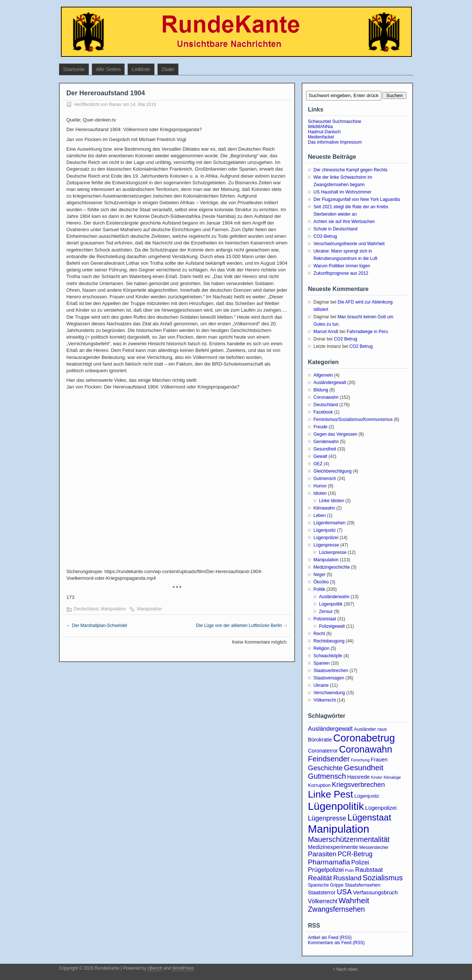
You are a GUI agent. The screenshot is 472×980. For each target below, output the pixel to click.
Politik (319, 589)
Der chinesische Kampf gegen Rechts (350, 170)
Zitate (168, 69)
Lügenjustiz (325, 530)
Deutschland (86, 609)
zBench (155, 968)
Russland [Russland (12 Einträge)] (347, 878)
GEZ (318, 464)
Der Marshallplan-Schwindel (97, 626)
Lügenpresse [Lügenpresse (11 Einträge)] (327, 818)
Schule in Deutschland (335, 229)
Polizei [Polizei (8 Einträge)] (360, 862)
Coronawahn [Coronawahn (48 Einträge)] (365, 749)
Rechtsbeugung (329, 641)
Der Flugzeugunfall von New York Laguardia (357, 199)
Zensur (326, 611)
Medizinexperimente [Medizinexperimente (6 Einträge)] (333, 847)
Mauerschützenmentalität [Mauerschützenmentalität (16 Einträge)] (349, 839)
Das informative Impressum (335, 142)
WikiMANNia (320, 127)
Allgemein (323, 375)
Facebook (323, 412)
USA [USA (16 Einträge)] (344, 892)
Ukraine (321, 685)
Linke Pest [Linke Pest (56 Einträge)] (331, 794)
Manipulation (113, 609)
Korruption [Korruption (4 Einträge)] (319, 785)
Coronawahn (326, 397)
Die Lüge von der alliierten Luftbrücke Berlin (242, 626)
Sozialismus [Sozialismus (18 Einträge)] (383, 878)
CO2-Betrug (325, 236)
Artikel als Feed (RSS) (330, 938)
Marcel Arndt (326, 332)
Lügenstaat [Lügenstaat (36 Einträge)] (369, 817)
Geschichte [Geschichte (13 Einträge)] (325, 768)
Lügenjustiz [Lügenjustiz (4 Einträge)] (367, 796)
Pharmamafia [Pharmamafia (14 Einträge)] (329, 862)
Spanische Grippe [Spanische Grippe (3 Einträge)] (326, 885)
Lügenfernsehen (329, 523)
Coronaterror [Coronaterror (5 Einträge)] (323, 751)
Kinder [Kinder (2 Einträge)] (377, 777)
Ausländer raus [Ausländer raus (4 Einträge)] (371, 729)
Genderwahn (326, 442)
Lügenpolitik (331, 604)
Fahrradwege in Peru (367, 332)
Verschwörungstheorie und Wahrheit (349, 244)
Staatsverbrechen (331, 671)
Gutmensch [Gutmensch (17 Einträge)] (327, 776)
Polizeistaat (325, 619)
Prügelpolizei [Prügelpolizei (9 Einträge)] (326, 870)
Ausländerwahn (334, 597)
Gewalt (320, 456)
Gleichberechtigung (332, 471)
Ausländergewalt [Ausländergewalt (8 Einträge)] (330, 729)
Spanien (322, 663)
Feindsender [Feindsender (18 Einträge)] (329, 759)
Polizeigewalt (332, 626)
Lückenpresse (333, 552)
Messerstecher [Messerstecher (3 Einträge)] (374, 847)
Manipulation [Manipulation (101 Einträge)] (339, 829)
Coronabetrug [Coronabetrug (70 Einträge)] (364, 738)
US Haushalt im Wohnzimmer (342, 192)
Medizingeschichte (332, 567)
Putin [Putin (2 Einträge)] (350, 870)
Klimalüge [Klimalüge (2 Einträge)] (392, 777)
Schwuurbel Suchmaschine (335, 121)
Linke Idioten (332, 501)
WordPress (183, 968)
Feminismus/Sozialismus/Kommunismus (353, 419)
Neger (320, 575)
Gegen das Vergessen (335, 434)
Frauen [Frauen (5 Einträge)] (379, 760)
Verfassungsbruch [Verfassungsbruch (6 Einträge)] (375, 892)
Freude (320, 427)
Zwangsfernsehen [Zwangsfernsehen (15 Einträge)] (336, 909)
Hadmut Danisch (324, 132)
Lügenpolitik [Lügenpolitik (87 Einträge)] (336, 806)
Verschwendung (329, 693)
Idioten (320, 493)
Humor (320, 486)
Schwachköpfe (328, 656)
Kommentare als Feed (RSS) (336, 943)
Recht (319, 634)
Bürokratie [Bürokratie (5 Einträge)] (320, 740)
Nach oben (347, 969)
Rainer (115, 104)
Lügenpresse (326, 545)
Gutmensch (325, 479)
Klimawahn (324, 508)
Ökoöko (321, 582)
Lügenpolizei (326, 538)
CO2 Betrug (345, 339)
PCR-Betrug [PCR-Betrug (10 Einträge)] (355, 854)
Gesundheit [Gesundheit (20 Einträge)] (364, 767)
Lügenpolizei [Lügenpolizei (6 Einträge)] (381, 808)
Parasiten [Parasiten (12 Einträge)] (322, 854)
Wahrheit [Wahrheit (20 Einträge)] (354, 900)
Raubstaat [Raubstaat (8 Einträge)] (369, 870)
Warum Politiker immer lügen (342, 266)
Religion (321, 648)
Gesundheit (325, 449)
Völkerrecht (325, 700)
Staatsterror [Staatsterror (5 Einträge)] (322, 892)
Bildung (321, 390)
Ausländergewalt (330, 383)
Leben (320, 515)
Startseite (74, 69)
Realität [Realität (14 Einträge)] (320, 878)
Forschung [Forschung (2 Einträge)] (360, 760)
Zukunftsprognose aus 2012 (341, 273)
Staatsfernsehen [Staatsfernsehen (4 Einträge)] (363, 885)
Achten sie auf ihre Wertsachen (344, 222)
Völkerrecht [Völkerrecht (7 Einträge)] (323, 901)
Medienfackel (321, 137)
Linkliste (141, 69)
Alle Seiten (108, 69)
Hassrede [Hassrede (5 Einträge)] (359, 777)
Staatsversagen (329, 678)
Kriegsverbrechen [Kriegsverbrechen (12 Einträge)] (358, 784)
